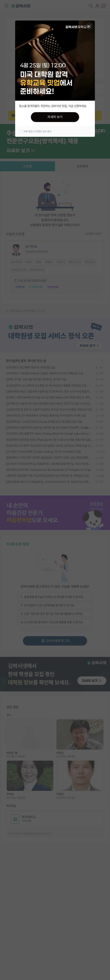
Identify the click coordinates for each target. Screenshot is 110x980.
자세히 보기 (55, 117)
